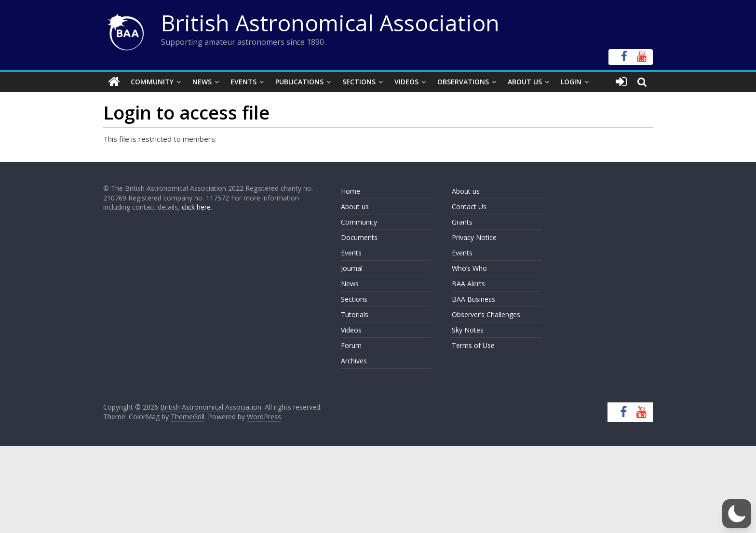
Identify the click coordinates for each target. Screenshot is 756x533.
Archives (354, 361)
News (202, 82)
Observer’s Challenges (486, 314)
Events (243, 82)
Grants (462, 222)
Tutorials (355, 314)
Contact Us (469, 207)
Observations (463, 82)
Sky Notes (468, 330)
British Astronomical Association (330, 23)
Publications (299, 82)
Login (571, 82)
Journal (352, 268)
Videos (406, 82)
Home (351, 191)
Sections (359, 82)
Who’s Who (469, 268)
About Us (525, 82)
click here (196, 207)
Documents (359, 237)
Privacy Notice (474, 237)
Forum (351, 345)
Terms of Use (473, 345)
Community (152, 82)
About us (355, 207)
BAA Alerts (468, 284)
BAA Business (473, 299)
